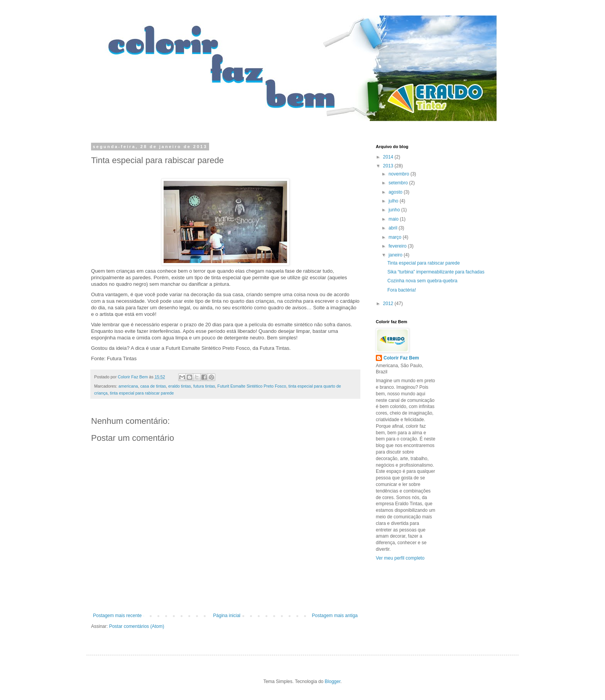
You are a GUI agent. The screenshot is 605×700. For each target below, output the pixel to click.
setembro (399, 183)
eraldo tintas (180, 386)
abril (394, 228)
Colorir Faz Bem (401, 358)
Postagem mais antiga (335, 616)
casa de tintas (153, 386)
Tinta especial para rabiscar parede (424, 263)
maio (394, 219)
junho (395, 210)
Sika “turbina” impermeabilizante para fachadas (436, 272)
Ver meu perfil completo (400, 558)
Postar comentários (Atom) (137, 626)
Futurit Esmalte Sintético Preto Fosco (252, 386)
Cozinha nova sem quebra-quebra (422, 281)
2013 (389, 166)
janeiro (396, 255)
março (396, 237)
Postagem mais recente (117, 616)
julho (394, 201)
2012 (389, 304)
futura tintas (204, 386)
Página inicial (227, 616)
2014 (389, 157)
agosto (396, 192)
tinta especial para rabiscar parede (142, 393)
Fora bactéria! (402, 290)
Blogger (333, 681)
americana (128, 386)
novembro (400, 174)
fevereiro (398, 246)
